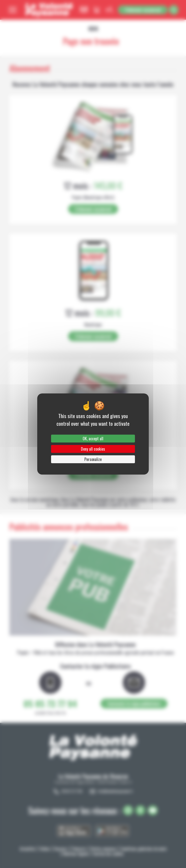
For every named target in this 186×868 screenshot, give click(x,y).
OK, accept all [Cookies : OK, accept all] (93, 439)
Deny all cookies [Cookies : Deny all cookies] (93, 449)
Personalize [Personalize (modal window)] (93, 459)
